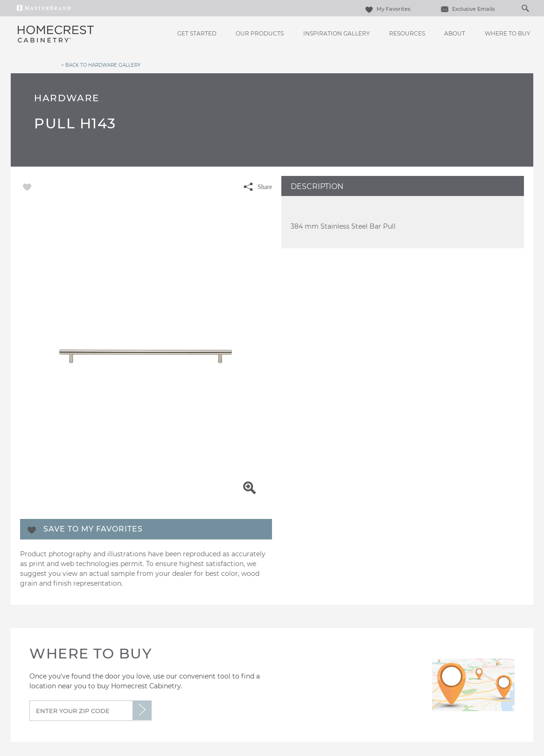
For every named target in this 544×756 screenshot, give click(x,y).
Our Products (260, 33)
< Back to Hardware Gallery (101, 65)
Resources (407, 33)
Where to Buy (508, 33)
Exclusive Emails (467, 9)
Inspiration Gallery (337, 33)
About (455, 33)
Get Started (197, 33)
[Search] (516, 8)
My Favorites (387, 9)
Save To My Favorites (93, 529)
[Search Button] (525, 8)
